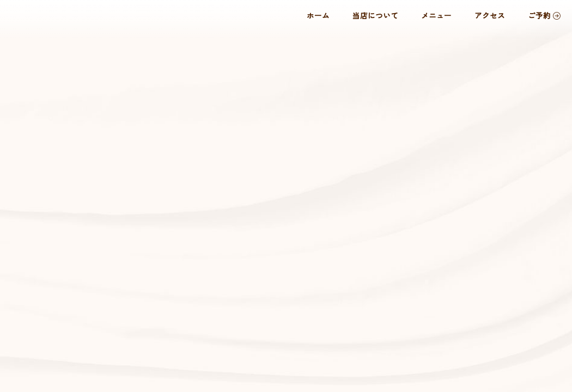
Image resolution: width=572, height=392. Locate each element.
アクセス (490, 15)
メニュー (436, 15)
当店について (375, 15)
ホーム (318, 15)
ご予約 (544, 15)
